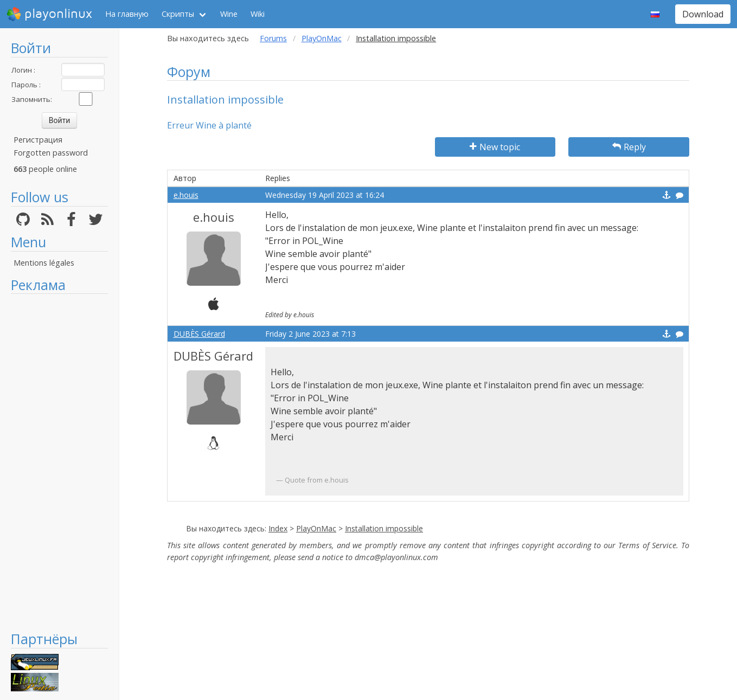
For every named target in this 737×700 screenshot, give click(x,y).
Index (278, 528)
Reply (629, 147)
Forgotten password (51, 153)
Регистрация (38, 140)
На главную (127, 14)
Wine (229, 14)
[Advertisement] (59, 462)
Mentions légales (44, 263)
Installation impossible (384, 528)
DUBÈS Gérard (199, 334)
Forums (273, 38)
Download (703, 14)
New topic (495, 147)
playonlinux (49, 14)
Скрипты (178, 14)
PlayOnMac (322, 38)
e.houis (186, 195)
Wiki (258, 14)
